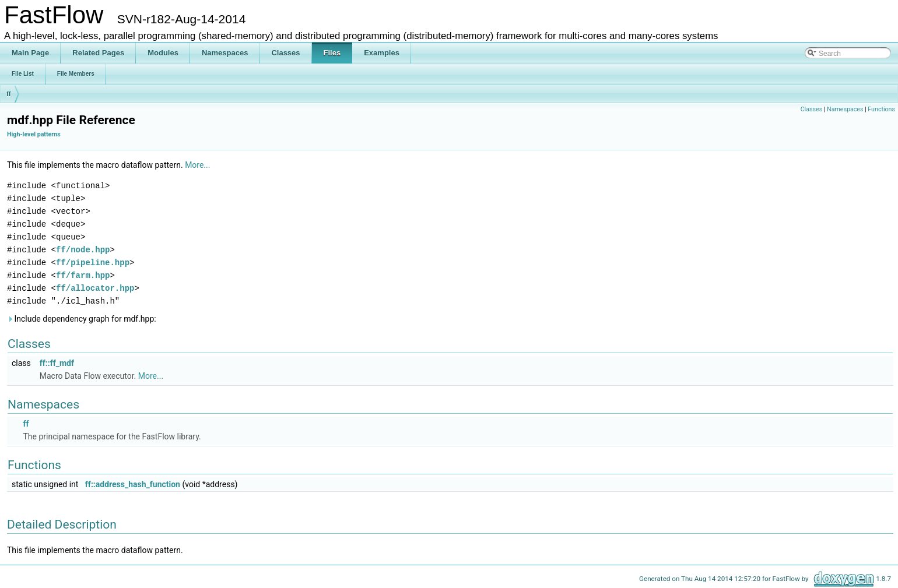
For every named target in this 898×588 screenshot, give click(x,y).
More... (197, 165)
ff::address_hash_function (133, 484)
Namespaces (845, 109)
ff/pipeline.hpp (93, 263)
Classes (811, 109)
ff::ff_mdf (57, 363)
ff (8, 94)
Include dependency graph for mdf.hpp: (82, 319)
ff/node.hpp (83, 250)
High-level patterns (34, 134)
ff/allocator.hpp (95, 288)
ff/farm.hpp (83, 275)
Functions (881, 109)
